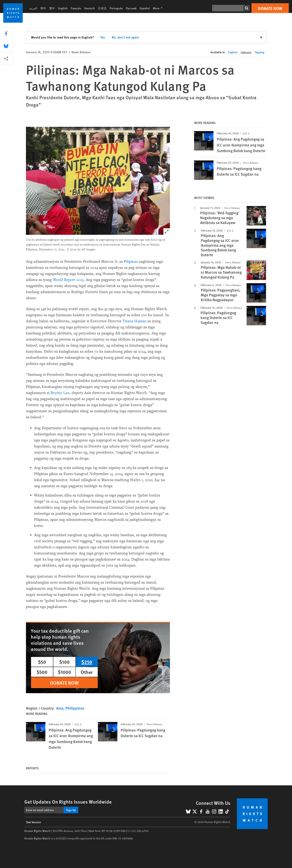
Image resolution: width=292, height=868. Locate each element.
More (159, 8)
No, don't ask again (125, 37)
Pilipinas (131, 262)
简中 (43, 8)
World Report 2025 (68, 280)
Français (76, 8)
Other (87, 672)
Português (116, 8)
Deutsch (90, 8)
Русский (131, 8)
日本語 (102, 8)
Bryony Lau (60, 393)
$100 (64, 662)
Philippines (75, 708)
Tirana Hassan (134, 321)
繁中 (52, 8)
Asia (60, 708)
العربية (33, 8)
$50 (42, 662)
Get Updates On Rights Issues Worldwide (68, 802)
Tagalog (260, 52)
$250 (87, 662)
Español (145, 8)
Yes (103, 37)
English (63, 8)
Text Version (33, 822)
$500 (42, 672)
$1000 (64, 672)
